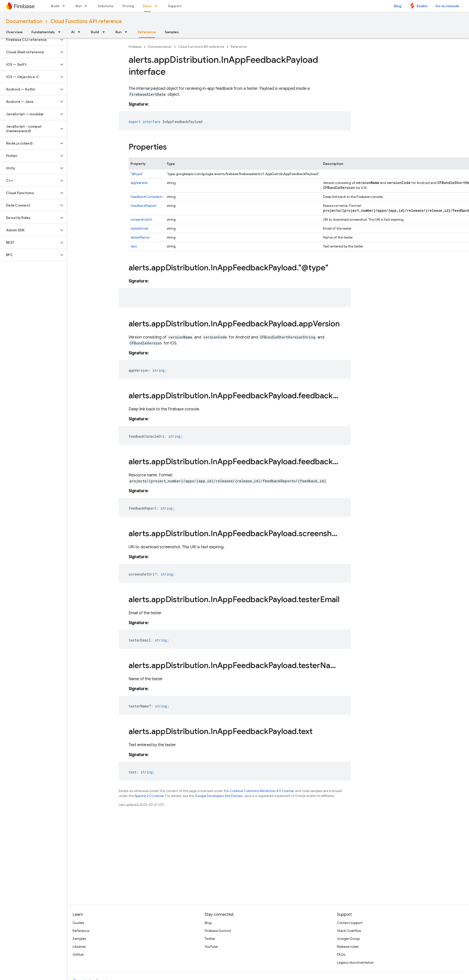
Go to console (447, 6)
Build (55, 6)
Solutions (106, 6)
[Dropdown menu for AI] (81, 32)
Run (79, 6)
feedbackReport (143, 206)
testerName (140, 237)
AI (73, 32)
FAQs (341, 954)
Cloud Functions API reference (86, 21)
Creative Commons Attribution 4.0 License (262, 791)
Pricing (128, 6)
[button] (29, 40)
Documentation (24, 21)
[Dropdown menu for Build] (65, 6)
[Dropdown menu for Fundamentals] (61, 32)
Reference (239, 47)
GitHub (78, 954)
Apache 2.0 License (149, 796)
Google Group (348, 939)
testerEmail (139, 228)
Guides (78, 923)
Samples (172, 32)
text (134, 246)
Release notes (348, 947)
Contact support (350, 923)
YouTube (211, 947)
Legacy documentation (355, 962)
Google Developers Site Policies (219, 796)
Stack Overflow (349, 931)
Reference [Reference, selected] (147, 32)
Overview (14, 32)
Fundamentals (43, 32)
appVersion (139, 183)
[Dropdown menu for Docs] (158, 6)
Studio (422, 6)
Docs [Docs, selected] (147, 6)
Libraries (79, 947)
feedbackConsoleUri (147, 197)
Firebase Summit (218, 931)
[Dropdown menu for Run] (87, 6)
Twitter (210, 939)
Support (175, 6)
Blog (398, 6)
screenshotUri (141, 219)
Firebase (135, 47)
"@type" (137, 174)
